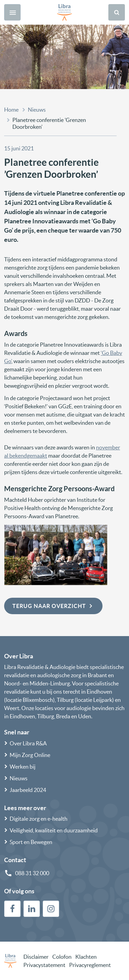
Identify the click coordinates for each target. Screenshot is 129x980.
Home (11, 110)
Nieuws (37, 110)
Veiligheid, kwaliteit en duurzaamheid (54, 830)
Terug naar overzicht (53, 606)
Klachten (86, 957)
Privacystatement (44, 965)
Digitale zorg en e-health (39, 819)
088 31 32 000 (32, 873)
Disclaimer (36, 957)
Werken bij (23, 767)
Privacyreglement (90, 965)
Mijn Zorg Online (30, 755)
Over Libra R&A (28, 743)
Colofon (62, 957)
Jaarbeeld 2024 (28, 790)
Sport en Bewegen (31, 842)
